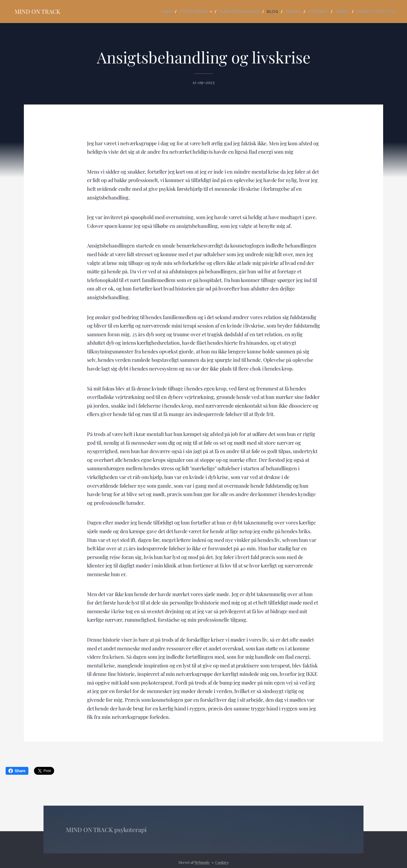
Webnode (202, 862)
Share (17, 771)
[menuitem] (192, 12)
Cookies (222, 862)
